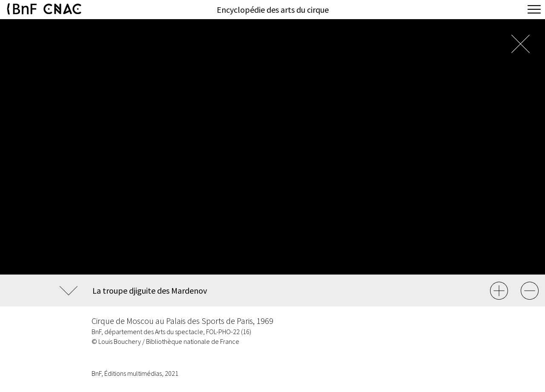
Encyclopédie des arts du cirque (273, 10)
